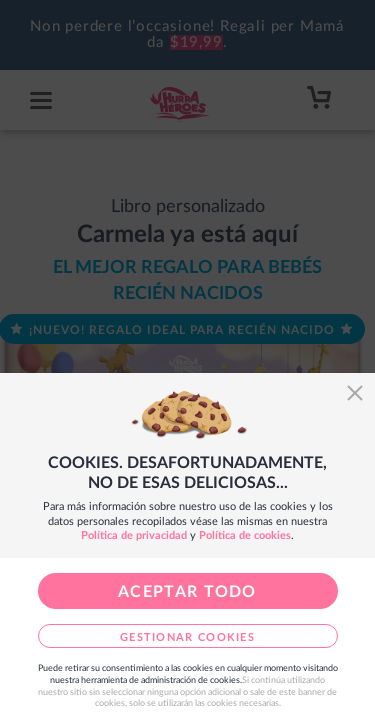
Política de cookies (245, 535)
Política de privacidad (134, 535)
